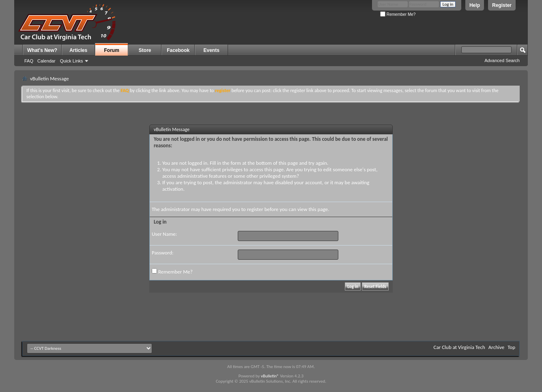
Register (502, 5)
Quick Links (72, 61)
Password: (162, 253)
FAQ (29, 61)
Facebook (178, 50)
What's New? (42, 50)
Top (511, 347)
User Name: (164, 234)
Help (475, 5)
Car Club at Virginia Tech (459, 347)
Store (145, 50)
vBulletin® (270, 376)
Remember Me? (398, 14)
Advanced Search (502, 60)
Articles (78, 50)
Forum (112, 50)
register (255, 209)
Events (212, 50)
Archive (496, 347)
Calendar (46, 61)
